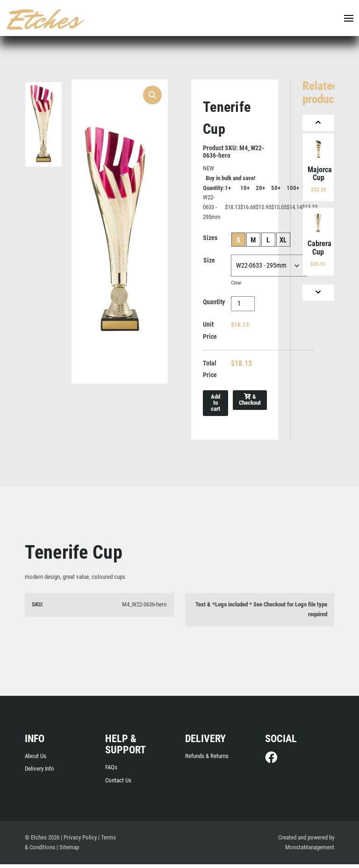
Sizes (210, 239)
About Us (36, 759)
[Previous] (318, 123)
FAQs (111, 770)
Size (209, 262)
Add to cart (215, 406)
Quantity (214, 304)
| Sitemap (68, 851)
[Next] (318, 293)
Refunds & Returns (207, 759)
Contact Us (118, 784)
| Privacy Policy (79, 841)
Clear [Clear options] (236, 284)
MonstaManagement (310, 851)
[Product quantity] (243, 305)
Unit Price (210, 332)
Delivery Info (39, 772)
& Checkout (250, 403)
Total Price (210, 372)
